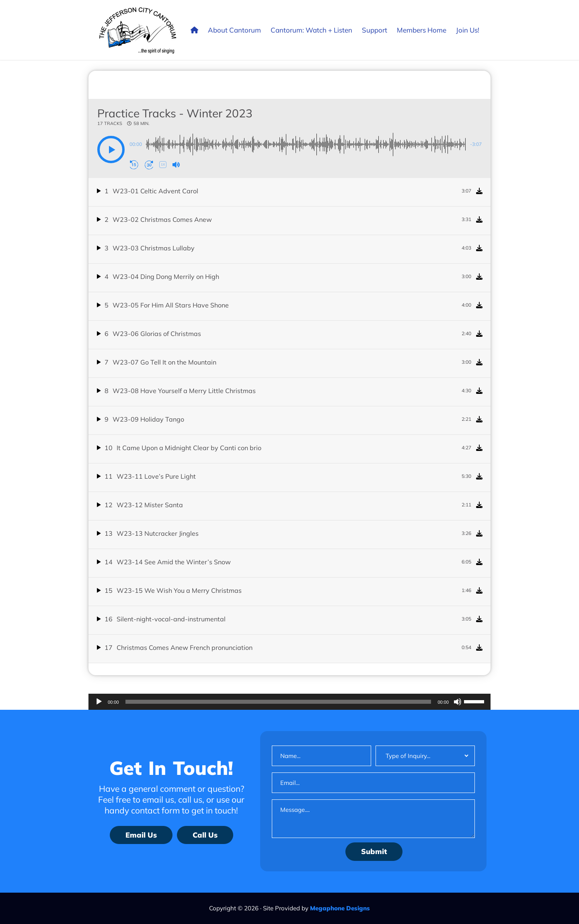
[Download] (479, 191)
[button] (111, 150)
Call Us (205, 835)
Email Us (141, 835)
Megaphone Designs (340, 908)
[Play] (99, 702)
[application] (289, 702)
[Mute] (458, 702)
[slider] (278, 702)
